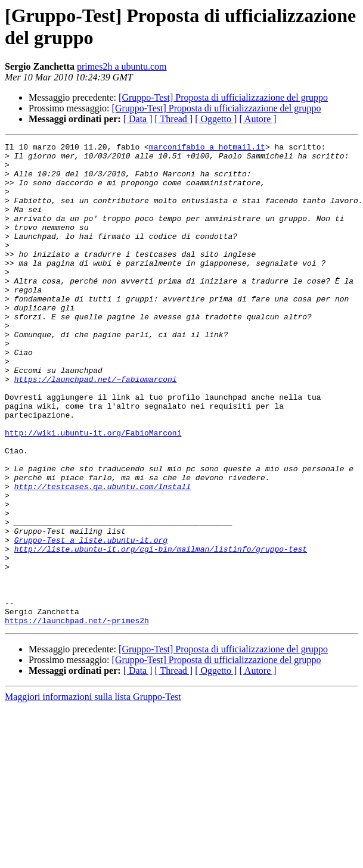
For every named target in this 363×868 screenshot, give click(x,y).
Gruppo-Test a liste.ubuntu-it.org (91, 620)
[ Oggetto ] (216, 119)
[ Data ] (138, 119)
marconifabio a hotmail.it (207, 148)
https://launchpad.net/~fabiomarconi (96, 427)
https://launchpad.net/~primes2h (77, 717)
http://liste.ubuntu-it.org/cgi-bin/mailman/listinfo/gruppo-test (161, 631)
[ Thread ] (174, 119)
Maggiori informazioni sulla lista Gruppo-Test (93, 793)
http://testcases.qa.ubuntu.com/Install (103, 556)
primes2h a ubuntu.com (122, 66)
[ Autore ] (257, 119)
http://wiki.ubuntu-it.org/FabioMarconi (93, 491)
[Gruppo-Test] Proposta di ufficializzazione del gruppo (223, 97)
